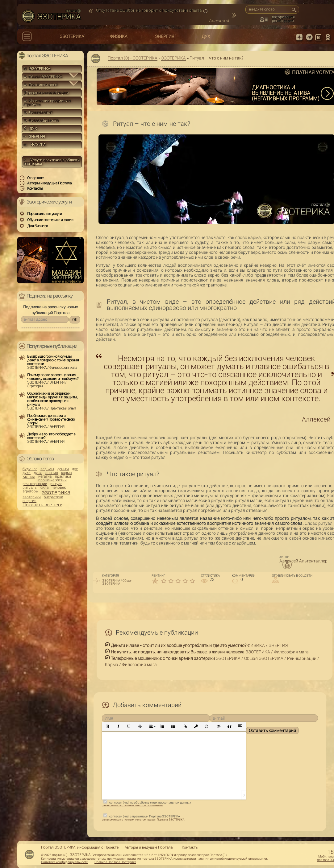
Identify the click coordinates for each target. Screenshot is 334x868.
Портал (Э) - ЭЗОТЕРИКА (133, 58)
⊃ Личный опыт (38, 113)
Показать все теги (42, 505)
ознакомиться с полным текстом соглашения (132, 805)
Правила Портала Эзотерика (115, 862)
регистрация (283, 21)
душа (38, 473)
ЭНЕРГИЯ (165, 36)
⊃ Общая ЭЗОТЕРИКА (43, 77)
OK (75, 320)
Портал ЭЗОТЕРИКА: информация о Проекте (80, 847)
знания (52, 473)
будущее (30, 469)
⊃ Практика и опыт (41, 85)
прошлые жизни (52, 480)
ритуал (56, 484)
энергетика (53, 497)
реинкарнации (35, 484)
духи (27, 473)
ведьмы (47, 469)
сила (44, 487)
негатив (45, 476)
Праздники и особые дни (46, 93)
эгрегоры (31, 491)
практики (63, 476)
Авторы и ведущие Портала (149, 847)
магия (29, 477)
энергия (29, 501)
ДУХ (206, 36)
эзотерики (32, 497)
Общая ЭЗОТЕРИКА (117, 582)
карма (66, 473)
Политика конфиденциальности (65, 862)
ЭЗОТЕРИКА (72, 36)
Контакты (190, 847)
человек (59, 487)
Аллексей (219, 21)
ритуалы (30, 487)
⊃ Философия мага (41, 121)
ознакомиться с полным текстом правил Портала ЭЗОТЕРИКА (143, 820)
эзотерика (56, 492)
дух (75, 469)
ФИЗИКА (119, 36)
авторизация (283, 17)
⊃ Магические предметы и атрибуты (47, 103)
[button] (108, 727)
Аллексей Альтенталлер (303, 561)
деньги (63, 469)
